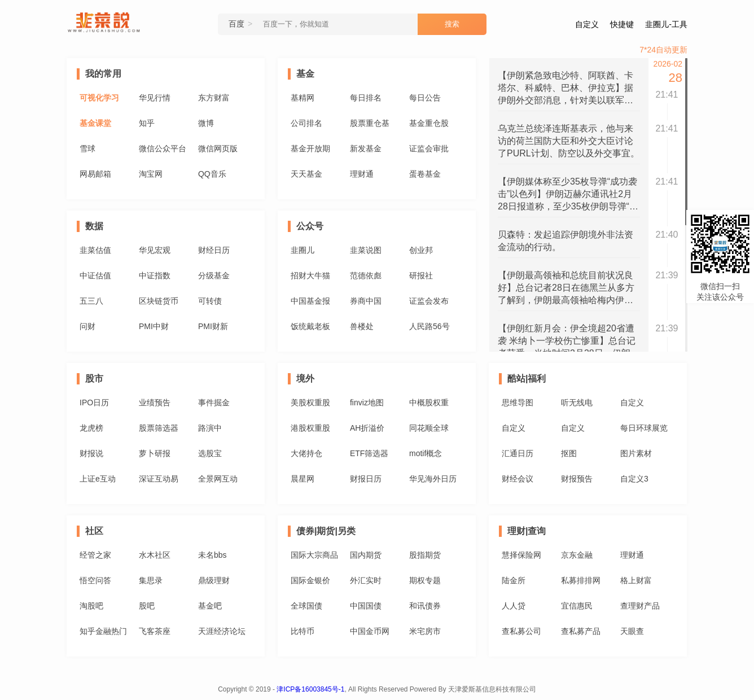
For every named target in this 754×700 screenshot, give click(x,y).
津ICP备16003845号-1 (310, 689)
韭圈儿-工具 (666, 24)
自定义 (587, 24)
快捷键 (622, 24)
